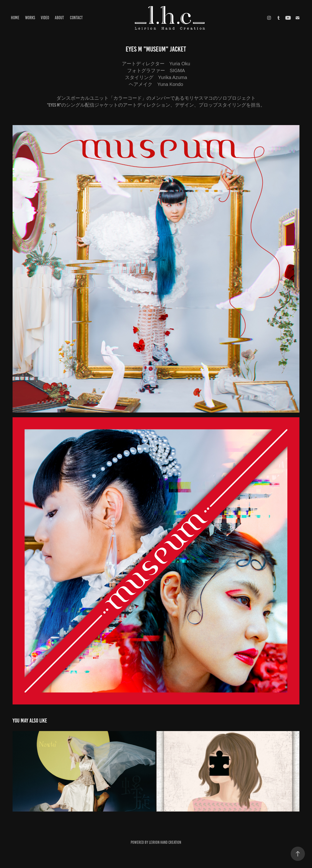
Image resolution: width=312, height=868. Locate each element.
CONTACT (76, 18)
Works (30, 18)
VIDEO (45, 18)
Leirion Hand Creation (165, 842)
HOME (15, 18)
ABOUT (59, 18)
